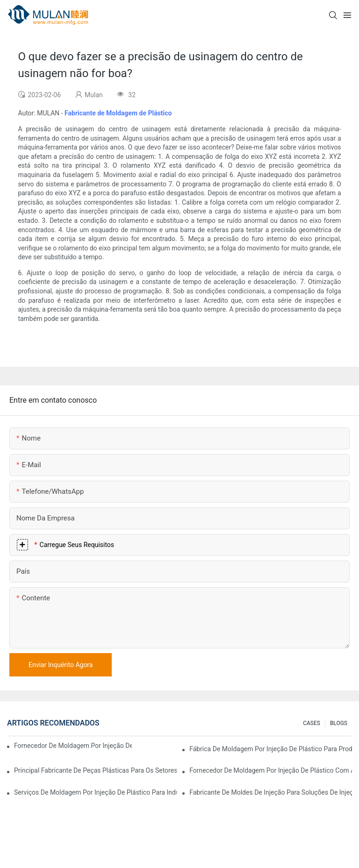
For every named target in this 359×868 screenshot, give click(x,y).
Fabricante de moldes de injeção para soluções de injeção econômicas (271, 792)
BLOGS (339, 723)
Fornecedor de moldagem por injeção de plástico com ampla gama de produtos (271, 770)
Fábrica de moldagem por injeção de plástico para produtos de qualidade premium (271, 749)
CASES (312, 723)
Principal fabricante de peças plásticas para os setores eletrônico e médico (95, 770)
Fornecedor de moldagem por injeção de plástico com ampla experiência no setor (73, 746)
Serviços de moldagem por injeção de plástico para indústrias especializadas (95, 792)
